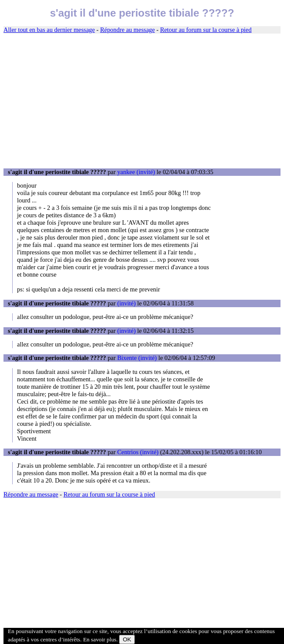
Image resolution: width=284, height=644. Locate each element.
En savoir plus (99, 639)
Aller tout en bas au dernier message (49, 30)
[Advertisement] (142, 101)
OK (127, 639)
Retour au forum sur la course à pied (206, 30)
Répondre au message (127, 30)
